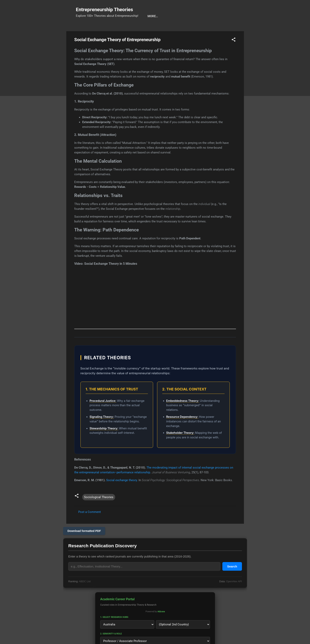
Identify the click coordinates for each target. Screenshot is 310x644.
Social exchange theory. (122, 493)
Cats (118, 29)
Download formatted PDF (84, 543)
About (150, 29)
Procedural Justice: (103, 413)
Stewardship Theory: (104, 441)
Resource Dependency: (182, 429)
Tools (102, 29)
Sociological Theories (99, 510)
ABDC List (85, 594)
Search (85, 29)
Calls (133, 29)
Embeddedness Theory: (183, 413)
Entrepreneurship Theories (104, 10)
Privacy (168, 29)
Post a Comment (90, 524)
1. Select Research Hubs (114, 630)
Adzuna (161, 624)
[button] (234, 53)
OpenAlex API (234, 594)
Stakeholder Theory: (180, 445)
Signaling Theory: (102, 429)
